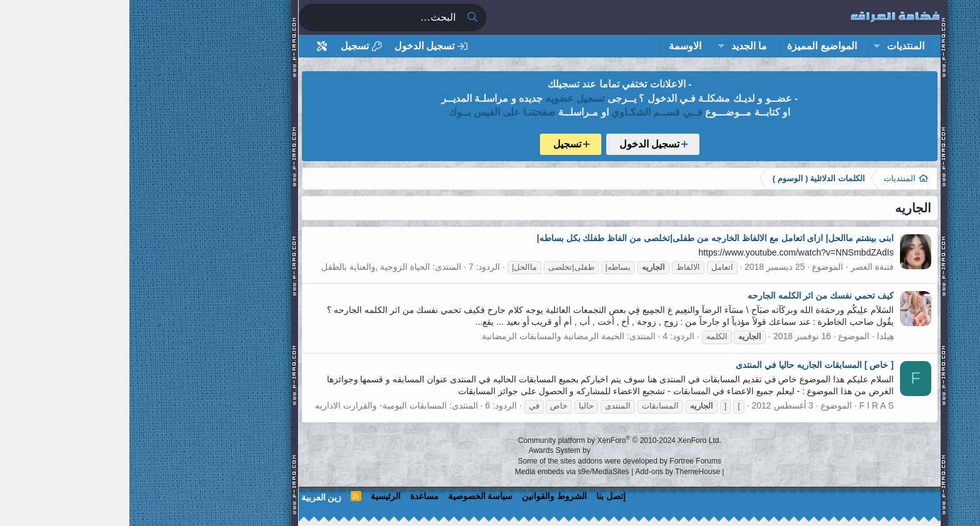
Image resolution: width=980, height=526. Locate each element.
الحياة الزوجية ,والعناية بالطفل (247, 267)
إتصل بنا (482, 496)
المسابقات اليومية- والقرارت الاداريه (251, 405)
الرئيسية (256, 496)
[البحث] (250, 17)
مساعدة (295, 496)
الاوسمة (556, 46)
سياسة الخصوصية (351, 496)
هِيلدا (756, 336)
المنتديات (776, 46)
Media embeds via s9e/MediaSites (443, 472)
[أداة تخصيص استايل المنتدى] (193, 47)
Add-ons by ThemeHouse (548, 472)
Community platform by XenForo (490, 440)
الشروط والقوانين (425, 496)
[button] (747, 46)
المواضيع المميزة (692, 46)
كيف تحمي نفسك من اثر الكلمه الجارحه (691, 295)
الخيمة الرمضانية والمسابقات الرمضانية (424, 336)
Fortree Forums (566, 461)
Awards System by (490, 450)
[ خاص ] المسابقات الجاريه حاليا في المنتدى (685, 365)
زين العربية (192, 497)
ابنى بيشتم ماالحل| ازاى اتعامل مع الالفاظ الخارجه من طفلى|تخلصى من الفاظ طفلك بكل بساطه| (586, 238)
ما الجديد (620, 46)
